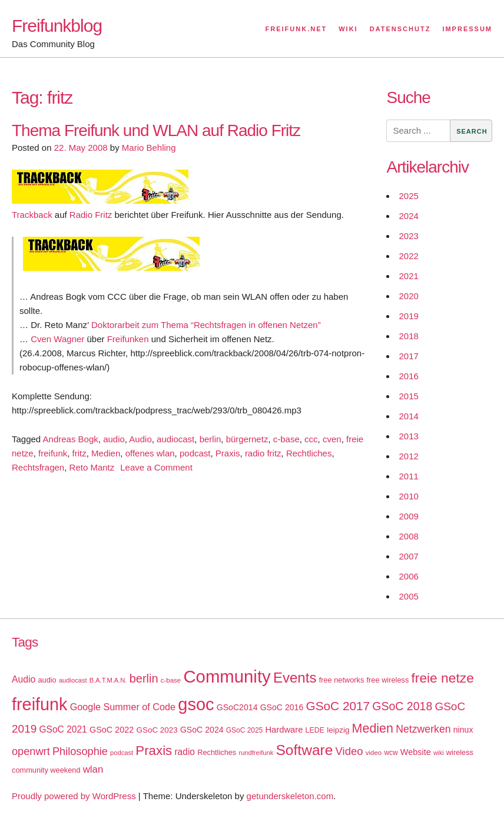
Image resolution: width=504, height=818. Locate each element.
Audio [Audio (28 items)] (24, 679)
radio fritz (263, 453)
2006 (408, 576)
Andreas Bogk (71, 439)
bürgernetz (247, 439)
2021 (408, 276)
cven (332, 439)
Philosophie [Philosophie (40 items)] (80, 751)
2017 (408, 356)
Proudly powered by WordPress (74, 796)
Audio (140, 439)
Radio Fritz (91, 215)
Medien (106, 453)
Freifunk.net (296, 29)
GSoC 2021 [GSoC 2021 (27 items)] (63, 729)
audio (114, 439)
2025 (408, 196)
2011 (408, 476)
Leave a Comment (156, 467)
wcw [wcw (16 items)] (391, 753)
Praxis (228, 453)
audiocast (175, 439)
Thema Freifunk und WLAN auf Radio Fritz (156, 130)
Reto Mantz (92, 467)
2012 (408, 456)
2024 (408, 216)
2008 (408, 536)
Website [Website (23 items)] (416, 752)
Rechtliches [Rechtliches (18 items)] (217, 752)
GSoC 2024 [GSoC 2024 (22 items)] (202, 730)
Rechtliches (309, 453)
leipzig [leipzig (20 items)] (338, 730)
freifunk (53, 453)
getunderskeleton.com (290, 796)
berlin (210, 439)
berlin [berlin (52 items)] (144, 678)
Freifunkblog (57, 26)
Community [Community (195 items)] (227, 676)
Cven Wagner (57, 339)
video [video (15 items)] (374, 753)
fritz (79, 453)
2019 (408, 316)
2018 (408, 336)
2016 (408, 376)
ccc (311, 439)
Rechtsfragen (38, 467)
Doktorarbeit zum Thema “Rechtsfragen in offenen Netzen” (206, 325)
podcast (195, 453)
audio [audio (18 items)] (47, 680)
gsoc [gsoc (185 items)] (196, 704)
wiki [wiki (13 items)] (439, 753)
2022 (408, 256)
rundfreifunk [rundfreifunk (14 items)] (256, 753)
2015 (408, 396)
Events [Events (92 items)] (295, 678)
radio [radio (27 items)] (185, 752)
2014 (408, 416)
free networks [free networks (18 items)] (342, 680)
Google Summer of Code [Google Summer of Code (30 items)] (123, 707)
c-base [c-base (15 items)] (171, 680)
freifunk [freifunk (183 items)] (40, 704)
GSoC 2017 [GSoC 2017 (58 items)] (338, 706)
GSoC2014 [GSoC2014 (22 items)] (237, 707)
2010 (408, 496)
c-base (286, 439)
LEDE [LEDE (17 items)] (315, 730)
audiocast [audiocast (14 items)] (73, 680)
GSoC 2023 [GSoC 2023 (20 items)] (157, 730)
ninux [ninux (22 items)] (463, 730)
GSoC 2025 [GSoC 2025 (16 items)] (245, 730)
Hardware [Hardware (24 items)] (284, 730)
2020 (408, 296)
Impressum (467, 29)
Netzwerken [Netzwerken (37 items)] (423, 729)
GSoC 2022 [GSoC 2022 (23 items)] (112, 730)
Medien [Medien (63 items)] (373, 728)
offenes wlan (150, 453)
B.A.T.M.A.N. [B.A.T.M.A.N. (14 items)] (108, 680)
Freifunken (128, 339)
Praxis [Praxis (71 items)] (154, 751)
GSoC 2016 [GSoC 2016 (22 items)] (282, 707)
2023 (408, 236)
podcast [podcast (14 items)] (122, 753)
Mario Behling (149, 148)
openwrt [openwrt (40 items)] (31, 751)
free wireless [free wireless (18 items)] (388, 680)
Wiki (348, 29)
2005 (408, 596)
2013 (408, 436)
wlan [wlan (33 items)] (93, 769)
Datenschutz (400, 29)
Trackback (32, 215)
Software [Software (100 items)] (304, 750)
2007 (408, 556)
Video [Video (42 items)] (349, 751)
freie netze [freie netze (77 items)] (442, 678)
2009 (408, 516)
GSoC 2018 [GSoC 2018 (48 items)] (402, 706)
